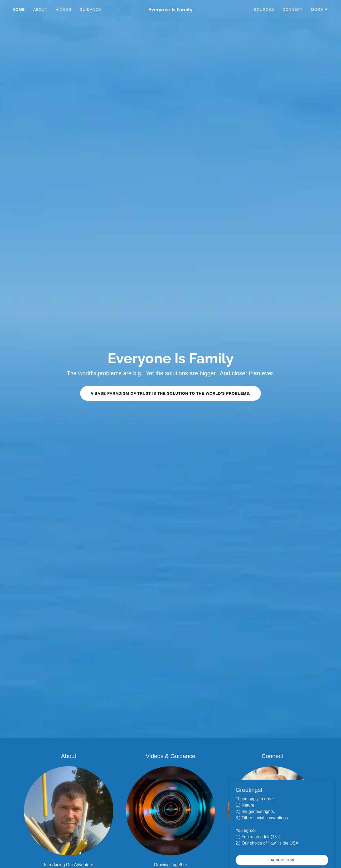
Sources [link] (264, 9)
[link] (170, 10)
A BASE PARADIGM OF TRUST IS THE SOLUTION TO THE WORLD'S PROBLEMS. (171, 393)
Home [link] (19, 9)
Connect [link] (293, 9)
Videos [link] (63, 9)
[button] (320, 9)
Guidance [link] (90, 9)
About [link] (40, 9)
